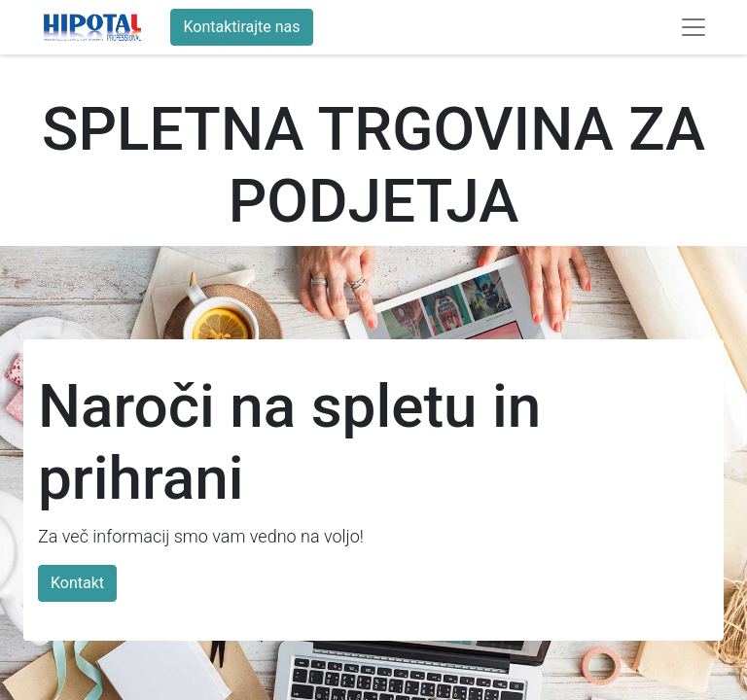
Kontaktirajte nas (241, 27)
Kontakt (77, 583)
